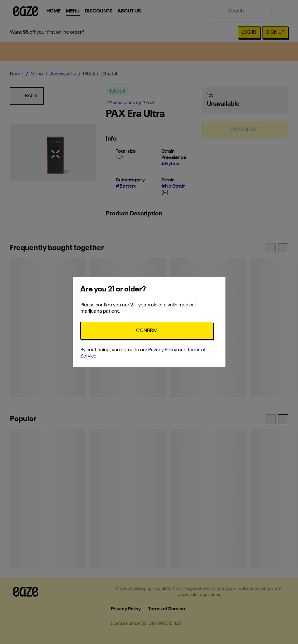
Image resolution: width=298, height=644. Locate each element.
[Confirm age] (147, 331)
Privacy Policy (163, 350)
